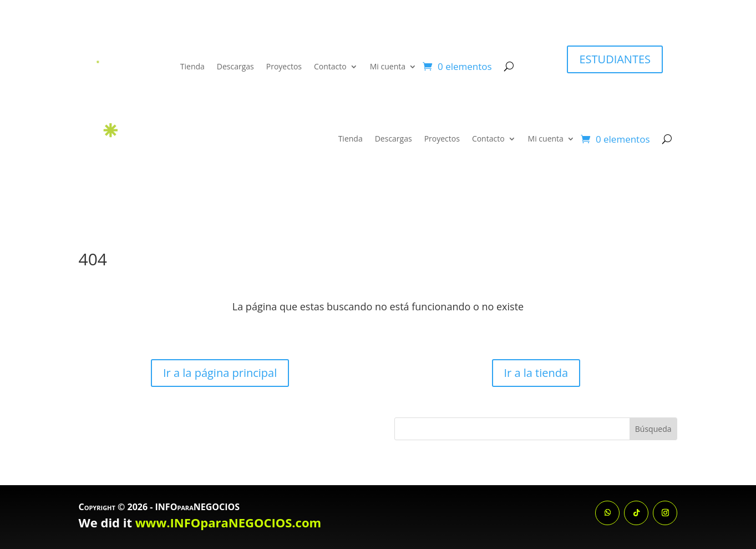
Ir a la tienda (536, 373)
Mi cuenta (388, 66)
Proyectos (284, 66)
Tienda (192, 66)
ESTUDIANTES (615, 59)
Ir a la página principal (220, 373)
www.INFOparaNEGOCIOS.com (228, 522)
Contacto (330, 66)
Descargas (235, 66)
